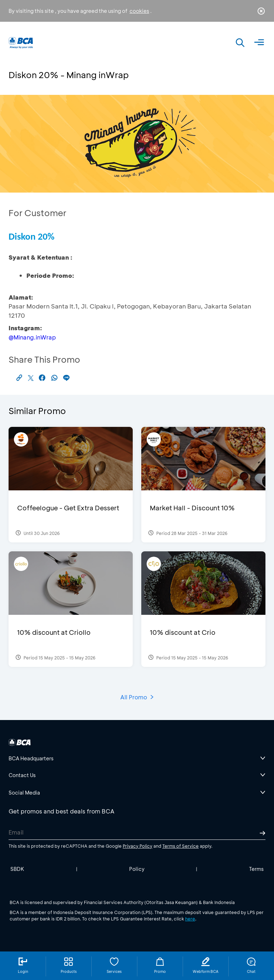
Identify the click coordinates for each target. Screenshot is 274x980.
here (190, 919)
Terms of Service (181, 846)
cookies (139, 11)
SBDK (17, 869)
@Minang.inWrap (32, 337)
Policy (137, 869)
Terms (256, 869)
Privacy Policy (138, 846)
